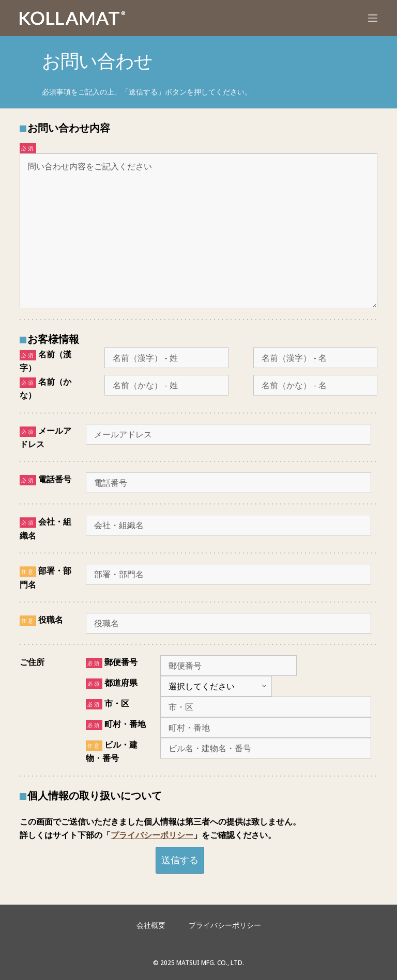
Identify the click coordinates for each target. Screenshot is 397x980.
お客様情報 (53, 339)
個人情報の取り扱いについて (95, 795)
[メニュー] (373, 18)
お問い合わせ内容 (69, 128)
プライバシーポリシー (152, 835)
